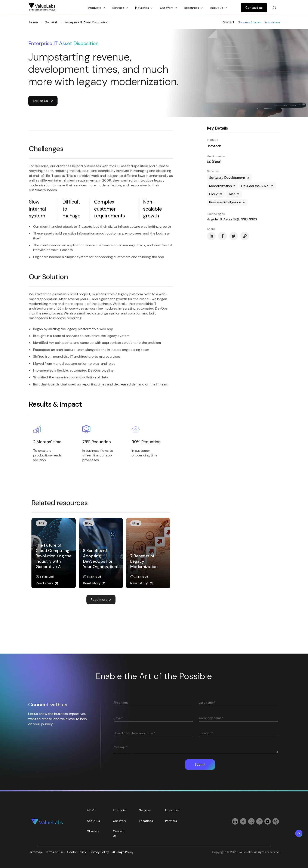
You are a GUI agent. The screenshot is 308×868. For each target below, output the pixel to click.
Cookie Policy (77, 852)
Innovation (272, 22)
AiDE (91, 810)
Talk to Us (43, 101)
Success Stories (250, 22)
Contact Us (119, 833)
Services (119, 8)
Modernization (223, 186)
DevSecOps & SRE (258, 186)
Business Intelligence (227, 202)
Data (234, 194)
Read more (101, 600)
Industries (142, 8)
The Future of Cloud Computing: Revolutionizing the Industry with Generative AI (54, 556)
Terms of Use (55, 852)
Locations (146, 821)
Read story (47, 583)
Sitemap (36, 852)
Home (34, 22)
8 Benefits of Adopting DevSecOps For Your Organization (100, 559)
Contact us (254, 8)
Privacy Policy (99, 852)
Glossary (93, 831)
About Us (217, 8)
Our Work (167, 8)
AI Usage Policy (123, 852)
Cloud (216, 194)
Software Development (229, 178)
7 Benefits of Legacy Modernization (144, 561)
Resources (192, 8)
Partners (171, 821)
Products (95, 8)
